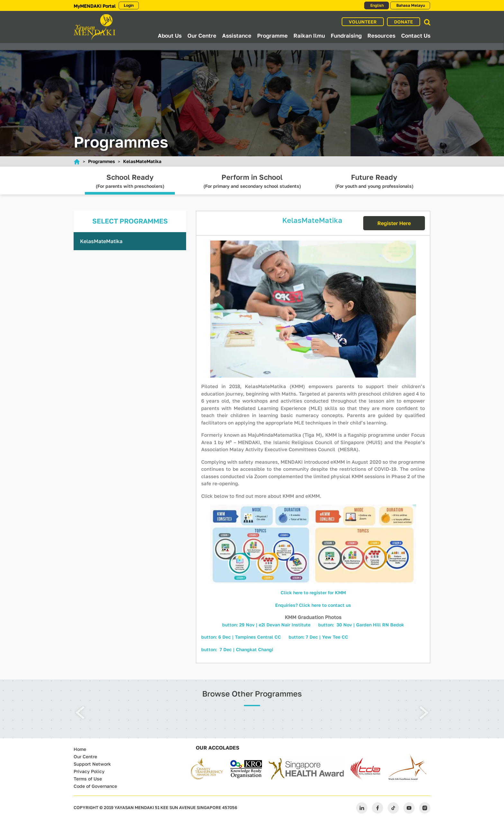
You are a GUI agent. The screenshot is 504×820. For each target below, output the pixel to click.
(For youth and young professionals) (374, 184)
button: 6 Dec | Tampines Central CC (242, 637)
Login (129, 5)
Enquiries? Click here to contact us (313, 605)
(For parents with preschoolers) (130, 184)
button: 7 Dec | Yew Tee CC (318, 637)
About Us (170, 36)
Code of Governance (95, 786)
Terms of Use (88, 779)
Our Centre (202, 36)
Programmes (102, 161)
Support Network (92, 764)
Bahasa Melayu (410, 5)
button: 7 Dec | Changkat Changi (237, 649)
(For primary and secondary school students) (252, 184)
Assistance (237, 36)
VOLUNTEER (363, 22)
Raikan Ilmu (309, 36)
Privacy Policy (89, 771)
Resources (381, 36)
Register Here (394, 223)
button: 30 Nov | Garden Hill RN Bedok (361, 625)
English (377, 5)
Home (80, 749)
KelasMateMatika (142, 161)
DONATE (404, 22)
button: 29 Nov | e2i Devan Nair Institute (266, 625)
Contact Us (416, 36)
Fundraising (346, 36)
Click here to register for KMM (313, 592)
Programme (272, 36)
